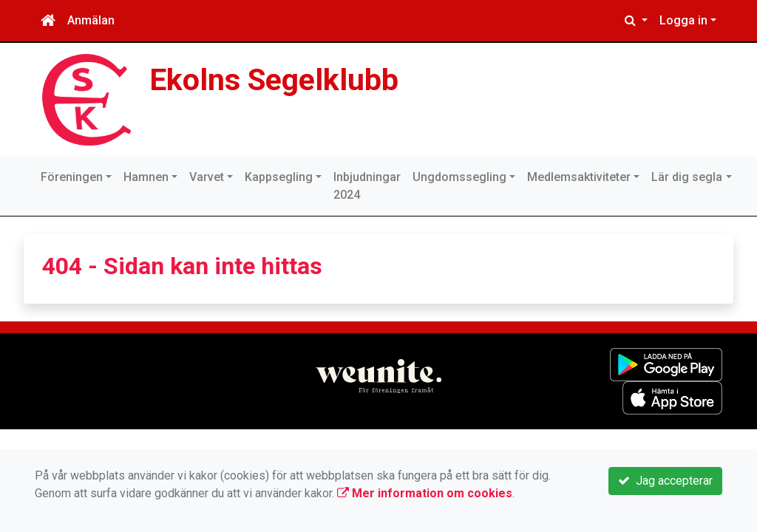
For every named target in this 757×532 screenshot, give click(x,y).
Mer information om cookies (425, 493)
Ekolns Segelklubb (274, 80)
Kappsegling (279, 177)
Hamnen (146, 177)
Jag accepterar (665, 481)
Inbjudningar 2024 (367, 186)
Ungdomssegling (459, 177)
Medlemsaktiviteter (579, 177)
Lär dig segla (687, 177)
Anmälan (91, 20)
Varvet (207, 177)
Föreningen (72, 177)
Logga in (683, 20)
